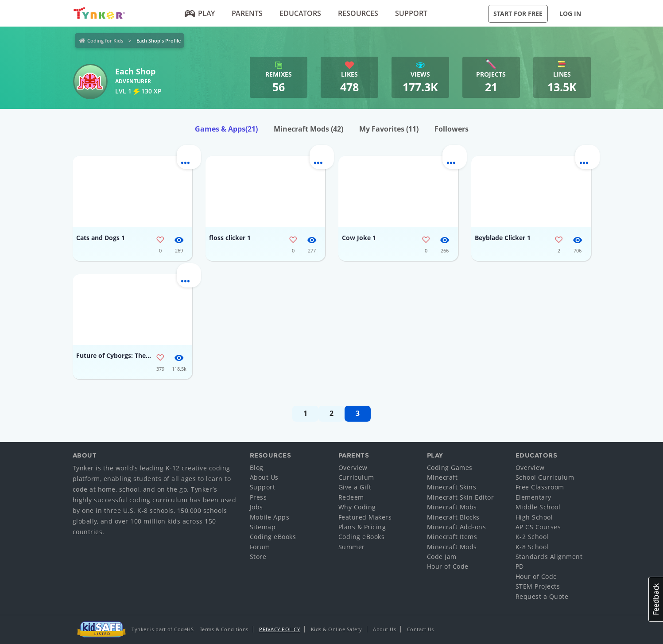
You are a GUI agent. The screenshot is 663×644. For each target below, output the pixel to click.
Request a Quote (542, 596)
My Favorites (389, 129)
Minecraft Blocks (453, 517)
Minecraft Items (452, 537)
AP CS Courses (538, 527)
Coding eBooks (273, 537)
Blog (257, 467)
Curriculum (356, 477)
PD (520, 566)
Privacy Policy (279, 629)
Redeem (351, 497)
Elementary (533, 497)
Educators (300, 13)
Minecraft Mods (308, 129)
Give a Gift (355, 487)
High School (534, 517)
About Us (264, 477)
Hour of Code (448, 566)
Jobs (256, 507)
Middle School (538, 507)
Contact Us (421, 629)
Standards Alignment (549, 557)
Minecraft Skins (452, 487)
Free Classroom (540, 487)
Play (200, 13)
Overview (353, 467)
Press (258, 497)
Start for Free (518, 14)
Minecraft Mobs (452, 507)
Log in (570, 14)
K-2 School (532, 537)
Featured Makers (365, 517)
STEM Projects (538, 586)
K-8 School (532, 547)
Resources (358, 13)
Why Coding (357, 507)
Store (258, 557)
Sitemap (263, 527)
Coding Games (450, 467)
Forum (260, 547)
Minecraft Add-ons (457, 527)
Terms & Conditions (224, 629)
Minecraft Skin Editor (461, 497)
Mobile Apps (270, 517)
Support (411, 13)
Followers (452, 129)
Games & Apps (226, 129)
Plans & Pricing (362, 527)
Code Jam (442, 557)
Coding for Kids (105, 41)
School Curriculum (545, 477)
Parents (247, 13)
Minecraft (442, 477)
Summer (352, 547)
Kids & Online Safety (337, 629)
